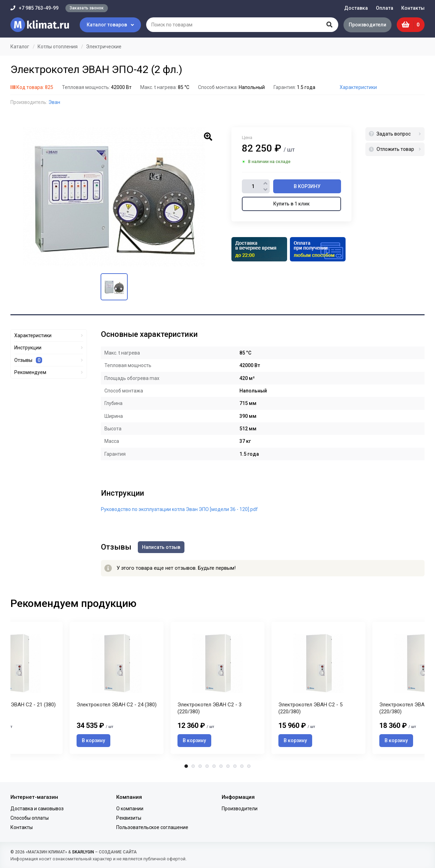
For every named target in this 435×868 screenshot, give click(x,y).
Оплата (385, 8)
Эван (54, 102)
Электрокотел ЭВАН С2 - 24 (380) (117, 705)
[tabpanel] (217, 688)
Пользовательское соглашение (152, 827)
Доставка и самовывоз (37, 809)
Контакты (413, 8)
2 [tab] (193, 766)
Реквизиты (129, 818)
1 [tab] (186, 766)
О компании (130, 809)
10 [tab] (249, 766)
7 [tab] (228, 766)
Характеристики (358, 87)
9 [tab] (242, 766)
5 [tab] (214, 766)
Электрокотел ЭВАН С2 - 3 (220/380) (209, 709)
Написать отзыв (161, 547)
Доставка (356, 8)
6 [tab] (221, 766)
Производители (367, 25)
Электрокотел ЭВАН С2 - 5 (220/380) (310, 709)
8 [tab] (235, 766)
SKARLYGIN (83, 852)
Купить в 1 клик (291, 204)
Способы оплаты (30, 818)
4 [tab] (207, 766)
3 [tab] (200, 766)
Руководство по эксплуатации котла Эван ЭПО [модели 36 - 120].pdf (179, 509)
